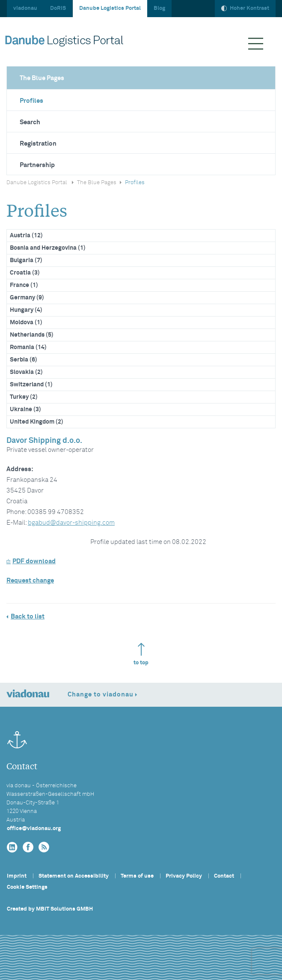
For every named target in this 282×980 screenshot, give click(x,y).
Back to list (28, 617)
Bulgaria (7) (26, 260)
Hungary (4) (26, 310)
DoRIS (58, 8)
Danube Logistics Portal (110, 8)
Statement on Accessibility (74, 876)
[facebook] (28, 847)
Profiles (31, 101)
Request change (30, 581)
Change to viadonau (101, 695)
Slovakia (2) (26, 372)
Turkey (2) (24, 397)
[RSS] (44, 847)
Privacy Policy (184, 876)
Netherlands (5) (32, 335)
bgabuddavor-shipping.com (71, 523)
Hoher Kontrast (245, 8)
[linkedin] (12, 847)
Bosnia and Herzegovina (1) (48, 248)
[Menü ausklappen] (256, 44)
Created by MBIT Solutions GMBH (50, 909)
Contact (224, 876)
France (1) (24, 285)
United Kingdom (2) (37, 422)
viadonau (25, 8)
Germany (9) (27, 298)
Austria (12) (26, 236)
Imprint (17, 876)
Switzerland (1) (31, 385)
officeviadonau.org (34, 829)
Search (30, 122)
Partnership (37, 165)
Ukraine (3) (25, 409)
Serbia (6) (24, 360)
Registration (38, 144)
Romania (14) (28, 347)
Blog (159, 8)
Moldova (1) (26, 323)
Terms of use (137, 876)
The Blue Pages (42, 78)
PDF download (31, 561)
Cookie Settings (27, 887)
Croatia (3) (25, 273)
